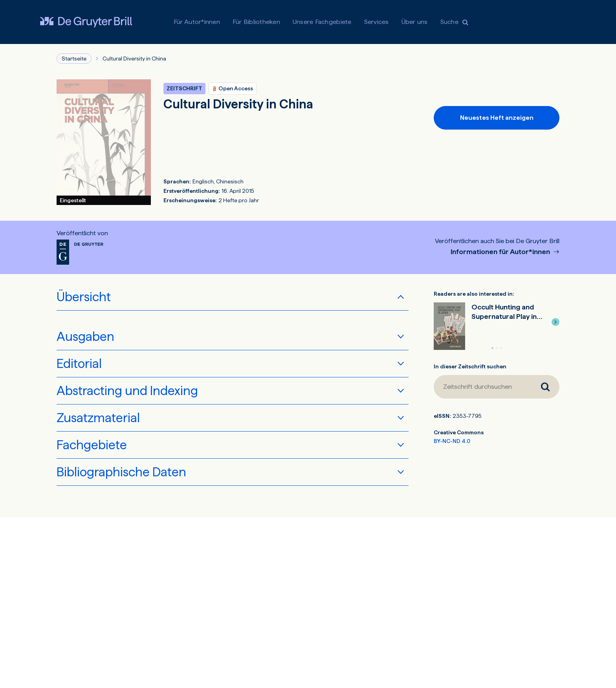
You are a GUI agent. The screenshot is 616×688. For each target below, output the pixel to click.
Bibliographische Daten (121, 472)
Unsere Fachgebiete (322, 22)
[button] (555, 322)
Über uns (415, 22)
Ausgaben (85, 337)
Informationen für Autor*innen (501, 252)
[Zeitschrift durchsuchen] (482, 387)
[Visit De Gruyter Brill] (86, 22)
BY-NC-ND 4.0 (452, 441)
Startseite (74, 59)
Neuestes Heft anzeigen (497, 118)
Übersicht (84, 297)
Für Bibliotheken (256, 22)
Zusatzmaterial (98, 418)
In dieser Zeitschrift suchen (470, 366)
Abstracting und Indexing (127, 391)
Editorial (79, 364)
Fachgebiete (92, 445)
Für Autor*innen (197, 22)
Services (377, 22)
